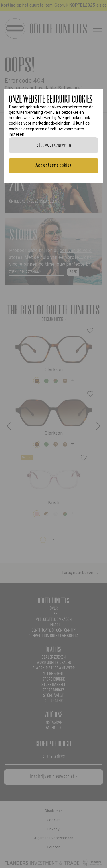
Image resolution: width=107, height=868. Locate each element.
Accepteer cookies (53, 165)
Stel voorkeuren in (54, 145)
